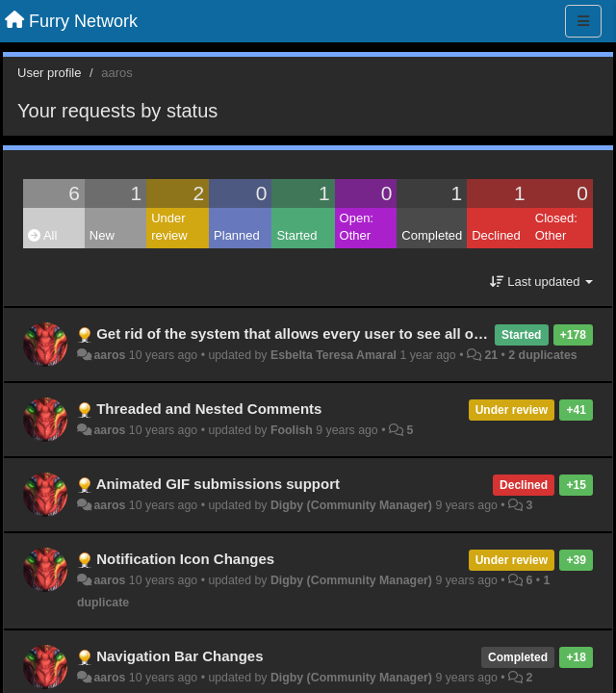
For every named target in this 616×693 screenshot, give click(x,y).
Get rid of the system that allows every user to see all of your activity (332, 334)
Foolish (292, 430)
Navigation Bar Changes (180, 656)
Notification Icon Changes (185, 559)
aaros (109, 355)
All (42, 235)
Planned (237, 235)
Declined (496, 235)
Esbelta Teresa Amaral (334, 355)
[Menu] (583, 21)
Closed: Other (556, 227)
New (102, 235)
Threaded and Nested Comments (209, 409)
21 (491, 355)
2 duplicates (542, 355)
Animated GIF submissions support (218, 484)
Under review (169, 227)
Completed (432, 235)
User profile (49, 73)
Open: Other (357, 227)
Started (296, 235)
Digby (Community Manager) (351, 505)
